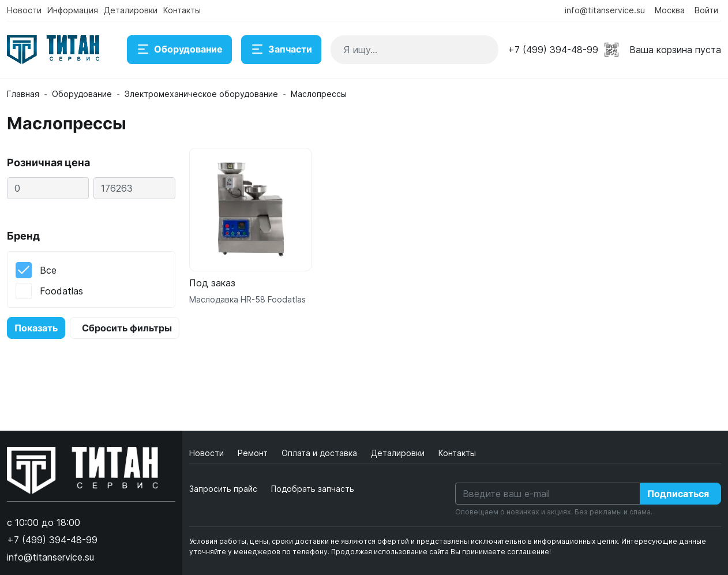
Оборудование (179, 50)
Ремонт (254, 453)
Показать (36, 328)
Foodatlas (61, 291)
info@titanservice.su (605, 10)
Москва (670, 10)
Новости (24, 10)
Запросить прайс (223, 489)
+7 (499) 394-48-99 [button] (553, 50)
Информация (73, 10)
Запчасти (281, 50)
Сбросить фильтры (127, 328)
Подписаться (678, 494)
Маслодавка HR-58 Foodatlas (247, 299)
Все (48, 270)
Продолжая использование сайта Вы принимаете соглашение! (441, 552)
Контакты (182, 10)
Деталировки (131, 10)
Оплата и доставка (320, 453)
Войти (706, 10)
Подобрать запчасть (313, 489)
